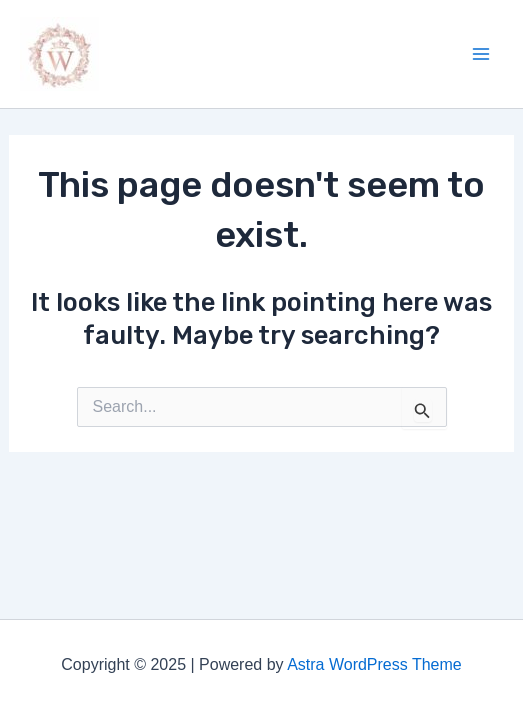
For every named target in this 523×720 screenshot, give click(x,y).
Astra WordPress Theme (374, 664)
